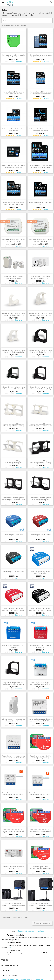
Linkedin (41, 931)
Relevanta (27, 20)
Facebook (22, 931)
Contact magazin (9, 976)
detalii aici (11, 947)
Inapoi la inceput (42, 923)
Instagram (30, 931)
